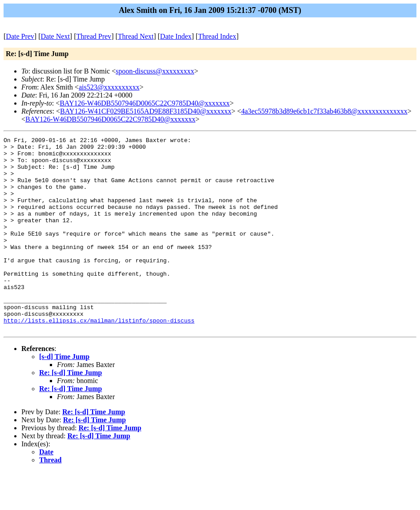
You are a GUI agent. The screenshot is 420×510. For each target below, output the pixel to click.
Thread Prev (94, 36)
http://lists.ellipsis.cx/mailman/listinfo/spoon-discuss (99, 358)
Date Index (176, 36)
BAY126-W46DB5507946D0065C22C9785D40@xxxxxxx (145, 103)
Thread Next (136, 36)
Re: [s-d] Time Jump (71, 411)
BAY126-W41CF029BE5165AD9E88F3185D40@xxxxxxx (146, 111)
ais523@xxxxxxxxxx (109, 87)
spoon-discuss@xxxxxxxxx (155, 71)
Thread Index (217, 36)
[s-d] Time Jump (64, 395)
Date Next (55, 36)
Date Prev (20, 36)
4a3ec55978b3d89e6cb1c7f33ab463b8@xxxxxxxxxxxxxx (324, 111)
